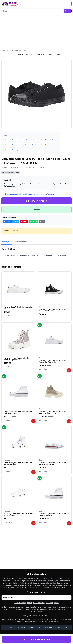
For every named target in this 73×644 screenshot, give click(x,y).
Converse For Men (12, 140)
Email (42, 221)
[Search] (32, 11)
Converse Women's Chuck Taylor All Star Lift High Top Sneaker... (19, 463)
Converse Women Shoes (18, 51)
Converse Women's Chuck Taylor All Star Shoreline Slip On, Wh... (53, 463)
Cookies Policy (39, 603)
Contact (49, 603)
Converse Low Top (12, 150)
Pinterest (24, 221)
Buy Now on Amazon (36, 201)
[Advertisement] (36, 31)
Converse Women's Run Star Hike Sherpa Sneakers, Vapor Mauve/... (18, 359)
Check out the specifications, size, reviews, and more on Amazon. (28, 194)
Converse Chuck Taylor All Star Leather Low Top (18, 308)
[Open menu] (69, 4)
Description (7, 242)
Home (3, 51)
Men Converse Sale (30, 140)
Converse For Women (13, 145)
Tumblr (47, 615)
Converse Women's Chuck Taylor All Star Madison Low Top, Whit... (53, 361)
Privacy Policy (20, 603)
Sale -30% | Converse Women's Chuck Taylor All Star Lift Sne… (19, 514)
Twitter (16, 221)
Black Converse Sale (48, 140)
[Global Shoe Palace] (10, 4)
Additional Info (21, 242)
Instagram (27, 615)
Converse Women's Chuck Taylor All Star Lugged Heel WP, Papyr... (53, 412)
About (29, 603)
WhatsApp (34, 221)
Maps (56, 603)
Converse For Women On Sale (36, 145)
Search (68, 11)
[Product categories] (36, 598)
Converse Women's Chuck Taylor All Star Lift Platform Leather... (19, 412)
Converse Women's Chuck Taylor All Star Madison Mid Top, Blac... (53, 310)
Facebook (7, 221)
